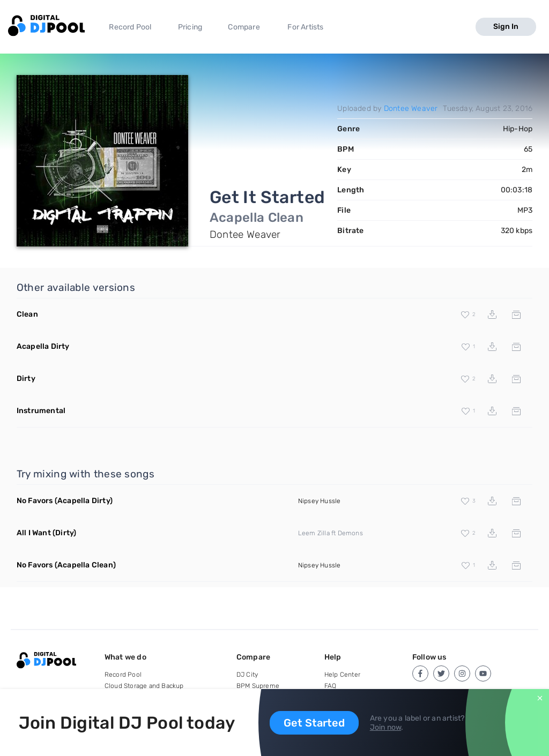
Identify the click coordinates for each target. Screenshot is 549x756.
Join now (386, 727)
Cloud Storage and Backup (144, 686)
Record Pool (130, 27)
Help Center (342, 675)
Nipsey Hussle (320, 501)
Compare (244, 27)
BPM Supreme (258, 686)
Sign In (506, 27)
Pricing (190, 27)
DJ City (247, 675)
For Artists (305, 27)
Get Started (314, 723)
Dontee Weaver (411, 108)
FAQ (331, 686)
